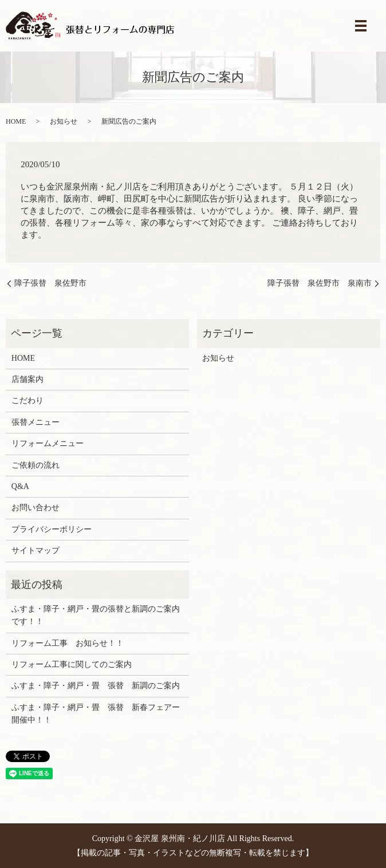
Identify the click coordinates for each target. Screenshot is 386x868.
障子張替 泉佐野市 (50, 283)
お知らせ (64, 121)
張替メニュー (36, 422)
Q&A (20, 486)
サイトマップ (36, 551)
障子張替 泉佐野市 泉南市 (320, 283)
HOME (16, 121)
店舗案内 (27, 379)
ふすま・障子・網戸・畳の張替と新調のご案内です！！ (96, 615)
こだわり (27, 401)
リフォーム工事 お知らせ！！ (68, 643)
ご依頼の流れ (36, 465)
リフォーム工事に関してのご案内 (72, 664)
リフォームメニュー (48, 443)
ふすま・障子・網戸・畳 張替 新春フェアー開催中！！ (96, 714)
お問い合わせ (36, 508)
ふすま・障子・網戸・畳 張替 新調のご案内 (96, 686)
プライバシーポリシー (52, 529)
